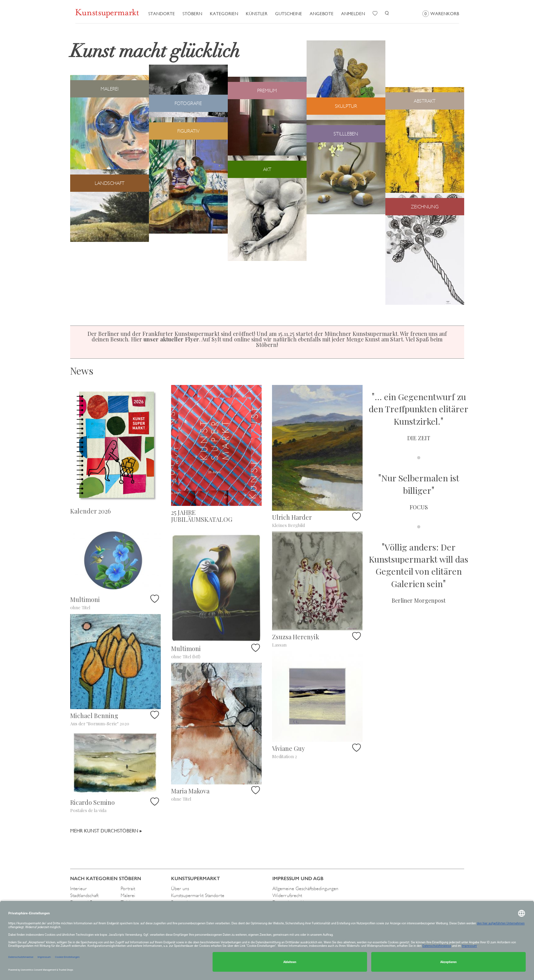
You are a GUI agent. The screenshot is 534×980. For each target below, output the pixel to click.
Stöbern (192, 14)
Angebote (322, 14)
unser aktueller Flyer (171, 339)
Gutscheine (289, 14)
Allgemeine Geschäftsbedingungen (305, 888)
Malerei (128, 895)
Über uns (180, 888)
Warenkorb (441, 14)
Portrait (128, 888)
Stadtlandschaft (84, 895)
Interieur (78, 888)
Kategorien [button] (224, 14)
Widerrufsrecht (287, 895)
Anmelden (353, 14)
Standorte (162, 14)
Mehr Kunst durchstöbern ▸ (106, 831)
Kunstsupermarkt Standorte (198, 895)
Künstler (257, 14)
